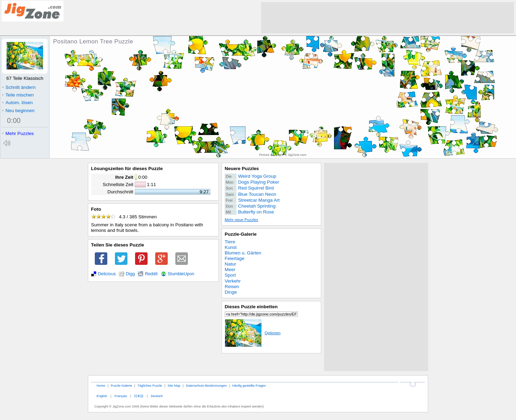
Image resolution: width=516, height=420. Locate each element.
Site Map (174, 385)
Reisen (232, 287)
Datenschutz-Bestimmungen (206, 385)
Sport (230, 275)
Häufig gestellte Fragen (249, 385)
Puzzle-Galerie (241, 234)
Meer (230, 270)
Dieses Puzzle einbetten (251, 307)
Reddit (151, 274)
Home (101, 385)
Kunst (231, 247)
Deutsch (157, 396)
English (102, 396)
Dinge (231, 292)
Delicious (107, 274)
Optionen (253, 333)
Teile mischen (18, 95)
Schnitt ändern (19, 87)
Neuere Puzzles (242, 169)
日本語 (139, 396)
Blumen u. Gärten (243, 253)
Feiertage (235, 258)
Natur (230, 264)
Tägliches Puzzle (150, 385)
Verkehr (233, 281)
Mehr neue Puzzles (241, 220)
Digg (130, 274)
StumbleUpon (181, 274)
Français (121, 396)
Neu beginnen (18, 111)
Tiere (230, 242)
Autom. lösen (17, 103)
